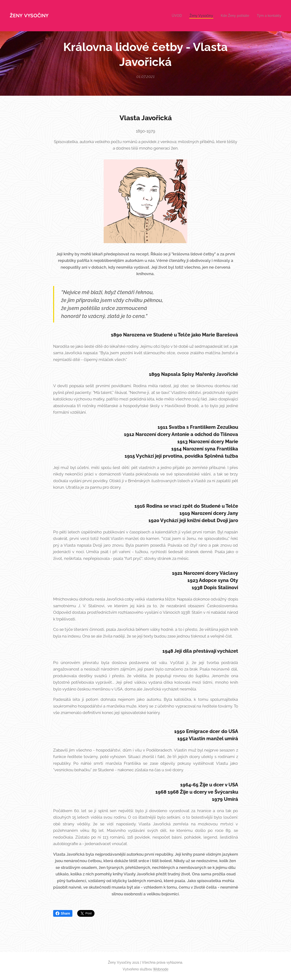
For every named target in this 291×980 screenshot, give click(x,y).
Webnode (161, 969)
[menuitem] (171, 16)
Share (63, 913)
